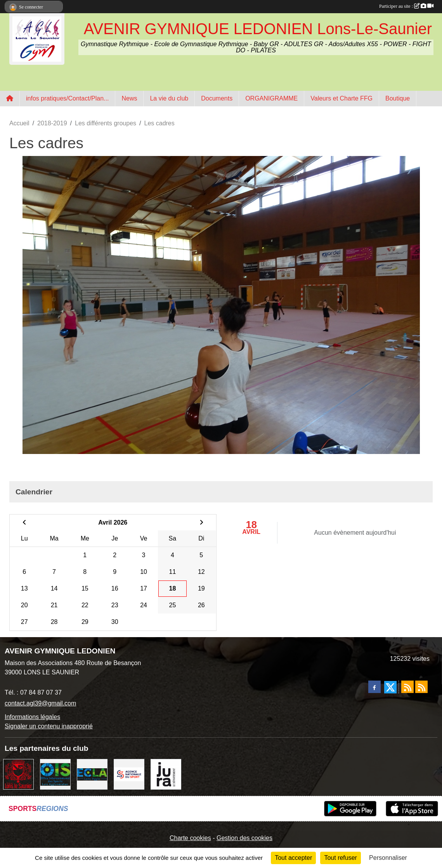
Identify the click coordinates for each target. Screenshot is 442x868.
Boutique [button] (398, 98)
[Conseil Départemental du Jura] (166, 774)
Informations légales (32, 717)
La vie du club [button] (169, 98)
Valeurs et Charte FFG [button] (341, 98)
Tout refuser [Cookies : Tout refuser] (340, 858)
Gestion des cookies (244, 838)
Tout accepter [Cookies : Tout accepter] (293, 858)
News (129, 98)
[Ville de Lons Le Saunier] (18, 774)
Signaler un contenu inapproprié (49, 726)
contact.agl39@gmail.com (40, 703)
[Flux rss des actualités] (407, 687)
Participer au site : (406, 6)
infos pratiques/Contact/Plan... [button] (67, 98)
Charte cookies (190, 838)
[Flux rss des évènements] (421, 687)
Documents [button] (217, 98)
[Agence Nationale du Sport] (129, 774)
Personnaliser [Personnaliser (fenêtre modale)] (388, 858)
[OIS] (55, 774)
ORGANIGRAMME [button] (271, 98)
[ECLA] (92, 774)
